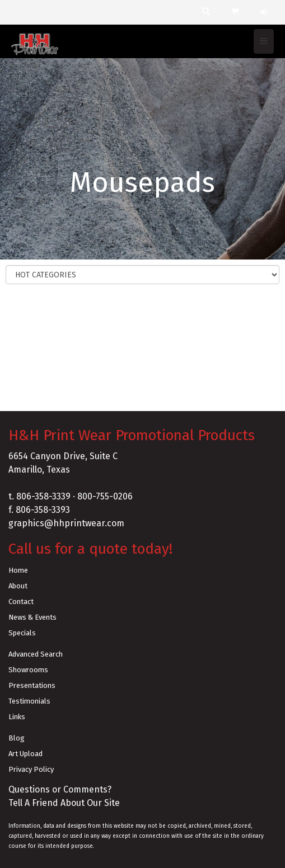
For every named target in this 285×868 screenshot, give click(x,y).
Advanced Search (36, 654)
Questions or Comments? (60, 789)
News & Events (32, 617)
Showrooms (28, 670)
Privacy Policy (31, 769)
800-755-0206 (105, 496)
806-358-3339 (43, 496)
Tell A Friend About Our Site (64, 803)
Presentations (32, 685)
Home (18, 570)
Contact (21, 602)
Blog (17, 738)
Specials (22, 633)
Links (17, 717)
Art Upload (25, 754)
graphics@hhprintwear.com (66, 523)
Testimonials (29, 701)
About (18, 586)
